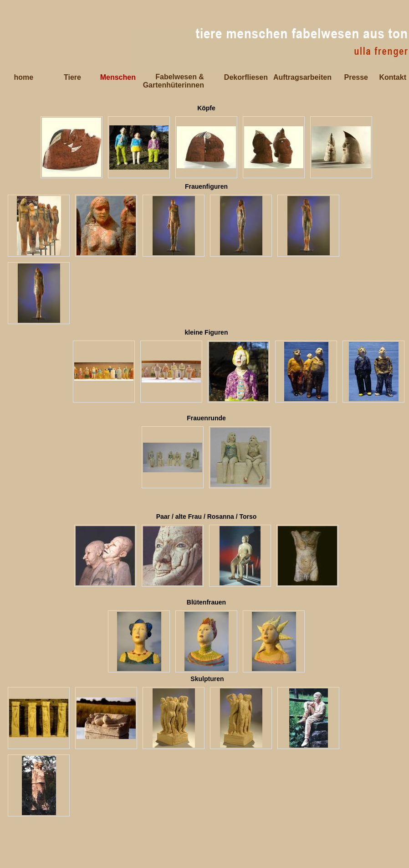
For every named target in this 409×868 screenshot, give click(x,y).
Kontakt (393, 77)
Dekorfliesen (246, 77)
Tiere (72, 77)
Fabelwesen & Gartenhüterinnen (174, 81)
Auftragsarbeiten (302, 77)
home (23, 77)
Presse (356, 77)
